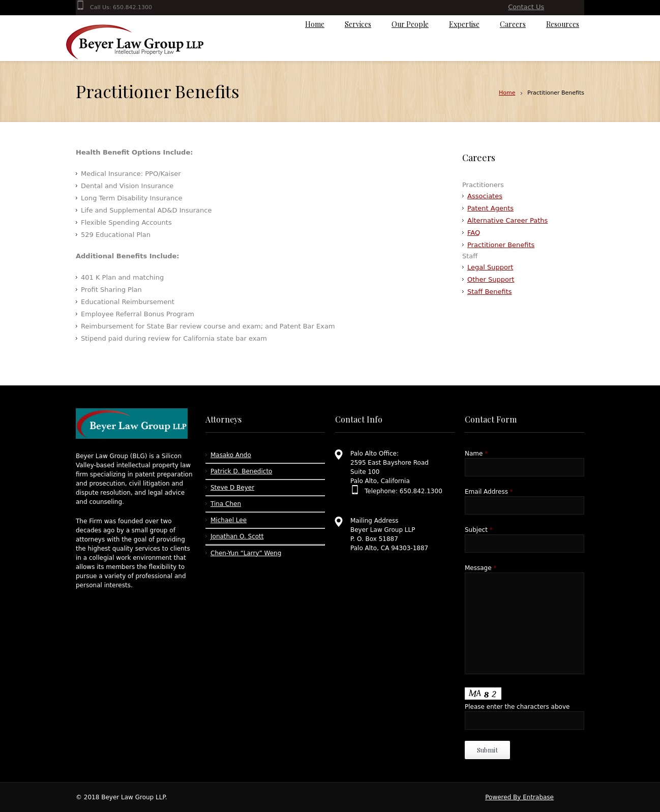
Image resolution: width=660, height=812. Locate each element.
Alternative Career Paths (507, 220)
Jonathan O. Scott (237, 536)
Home (507, 93)
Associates (485, 196)
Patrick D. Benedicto (241, 471)
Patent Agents (490, 208)
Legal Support (490, 267)
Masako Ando (231, 455)
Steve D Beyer (232, 488)
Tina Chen (226, 504)
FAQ (474, 233)
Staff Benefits (490, 292)
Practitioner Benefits (501, 245)
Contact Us (526, 7)
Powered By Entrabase (519, 797)
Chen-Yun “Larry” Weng (246, 553)
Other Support (491, 279)
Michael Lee (229, 520)
